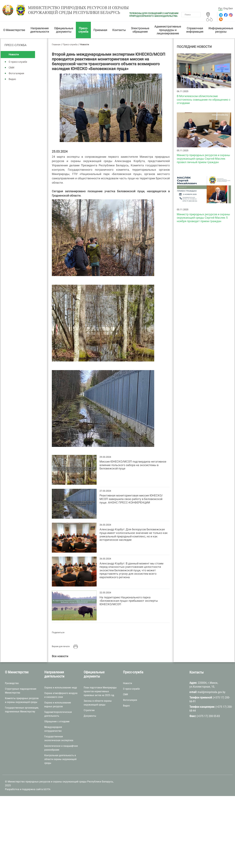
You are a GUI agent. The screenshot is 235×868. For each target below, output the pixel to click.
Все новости (60, 657)
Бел (231, 8)
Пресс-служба (83, 30)
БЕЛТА (47, 790)
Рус (220, 8)
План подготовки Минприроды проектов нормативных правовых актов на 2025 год (100, 692)
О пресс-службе (18, 62)
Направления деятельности (40, 30)
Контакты (119, 30)
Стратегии (89, 711)
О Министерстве (14, 30)
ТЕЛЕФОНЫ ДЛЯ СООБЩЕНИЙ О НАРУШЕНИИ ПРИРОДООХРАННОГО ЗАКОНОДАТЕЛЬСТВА (154, 15)
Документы (90, 716)
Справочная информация (195, 30)
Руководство (12, 684)
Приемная (100, 30)
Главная (56, 45)
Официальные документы (64, 30)
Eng (226, 8)
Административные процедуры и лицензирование (168, 31)
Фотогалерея (16, 74)
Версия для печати (61, 647)
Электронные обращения (140, 30)
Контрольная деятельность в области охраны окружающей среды (60, 760)
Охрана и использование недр (61, 688)
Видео (12, 80)
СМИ (11, 68)
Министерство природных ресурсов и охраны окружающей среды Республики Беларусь (74, 11)
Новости (14, 55)
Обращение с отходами (57, 722)
